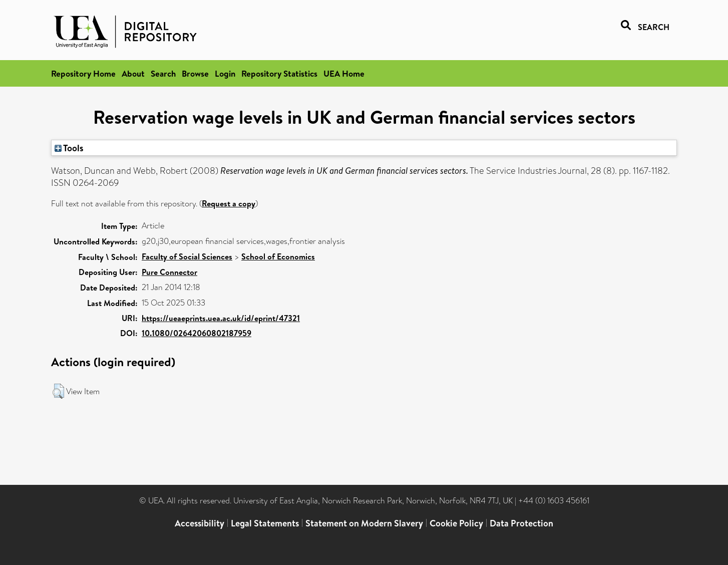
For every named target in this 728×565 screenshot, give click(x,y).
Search (163, 73)
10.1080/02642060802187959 (197, 333)
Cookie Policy (456, 523)
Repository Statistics (279, 73)
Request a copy (229, 203)
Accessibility (200, 523)
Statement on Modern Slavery (364, 523)
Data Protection (521, 523)
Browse (195, 73)
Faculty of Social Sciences (187, 256)
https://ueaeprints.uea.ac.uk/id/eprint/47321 (221, 318)
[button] (58, 391)
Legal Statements (265, 523)
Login (225, 73)
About (133, 73)
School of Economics (278, 256)
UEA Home (344, 73)
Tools (69, 148)
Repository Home (83, 73)
